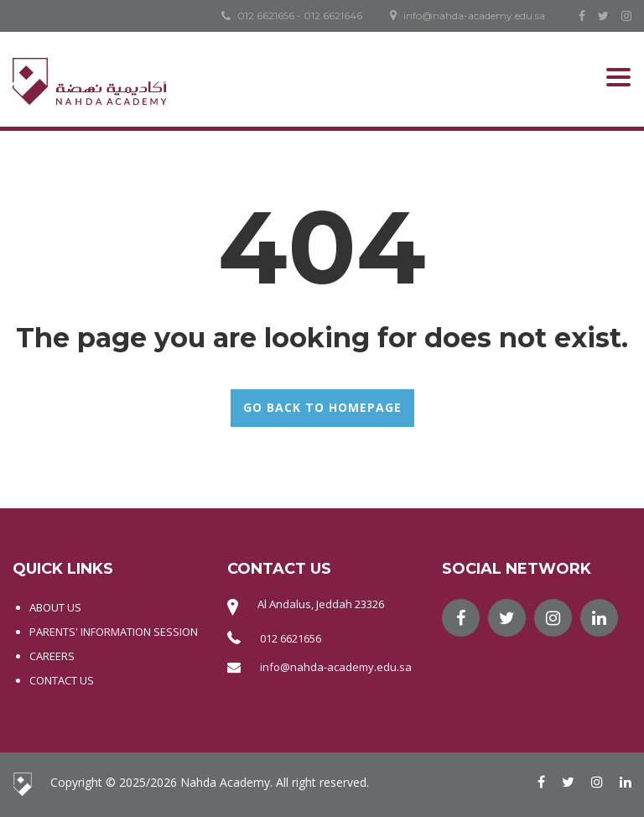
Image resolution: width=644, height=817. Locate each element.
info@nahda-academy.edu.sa (336, 667)
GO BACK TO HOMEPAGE (322, 407)
